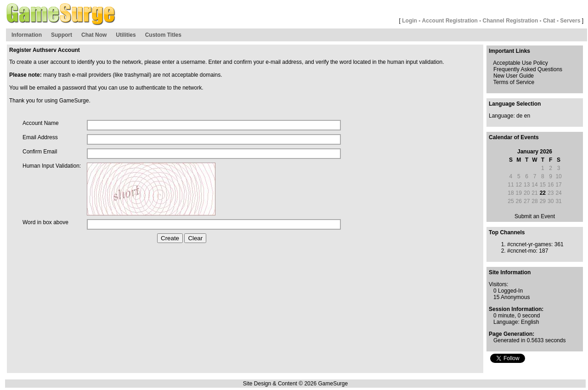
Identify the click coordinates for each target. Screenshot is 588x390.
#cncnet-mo (522, 251)
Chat (549, 21)
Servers (570, 21)
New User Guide (514, 76)
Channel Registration (511, 21)
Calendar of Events (514, 137)
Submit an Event (535, 216)
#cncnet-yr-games (529, 244)
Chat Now (94, 35)
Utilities (126, 35)
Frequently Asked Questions (528, 69)
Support (62, 35)
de (519, 116)
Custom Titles (163, 35)
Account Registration (450, 21)
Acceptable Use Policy (520, 63)
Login (410, 21)
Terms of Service (514, 82)
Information (27, 35)
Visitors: (498, 284)
